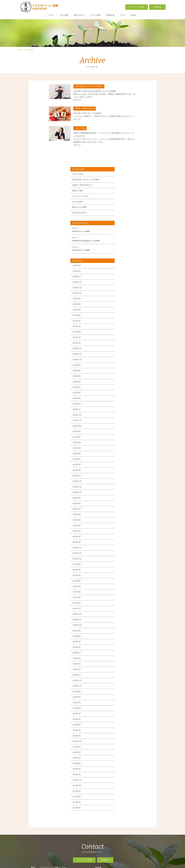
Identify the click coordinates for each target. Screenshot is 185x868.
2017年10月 (124, 708)
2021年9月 (124, 486)
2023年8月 (124, 359)
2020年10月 (124, 547)
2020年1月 (124, 597)
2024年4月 (124, 315)
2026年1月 (124, 199)
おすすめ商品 (125, 124)
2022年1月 (124, 464)
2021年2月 (124, 525)
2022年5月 (124, 442)
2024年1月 (124, 332)
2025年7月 (124, 232)
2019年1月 (124, 658)
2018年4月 (124, 686)
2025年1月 (124, 265)
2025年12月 (124, 204)
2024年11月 (124, 276)
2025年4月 (124, 249)
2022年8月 (124, 426)
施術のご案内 (125, 113)
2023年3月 (124, 387)
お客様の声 (110, 15)
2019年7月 (124, 625)
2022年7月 (124, 431)
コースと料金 (95, 15)
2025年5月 (124, 243)
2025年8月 (124, 226)
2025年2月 (124, 260)
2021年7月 (124, 497)
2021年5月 (124, 509)
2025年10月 (124, 215)
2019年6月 (124, 630)
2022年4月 (124, 448)
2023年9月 (124, 354)
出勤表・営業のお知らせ (129, 107)
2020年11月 (124, 542)
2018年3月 (124, 691)
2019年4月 (124, 641)
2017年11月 (124, 702)
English (134, 15)
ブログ (123, 15)
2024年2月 (124, 326)
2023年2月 (124, 392)
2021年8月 (124, 492)
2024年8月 (124, 293)
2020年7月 (124, 564)
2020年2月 (124, 592)
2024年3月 (124, 320)
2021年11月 (124, 475)
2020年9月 (124, 553)
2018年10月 (124, 663)
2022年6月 (124, 437)
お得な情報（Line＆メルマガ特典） (134, 102)
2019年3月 (124, 647)
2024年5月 (124, 309)
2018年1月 (124, 697)
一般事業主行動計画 (125, 831)
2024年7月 (124, 298)
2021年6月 (124, 503)
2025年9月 (124, 221)
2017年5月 (124, 724)
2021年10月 (124, 481)
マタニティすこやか (127, 118)
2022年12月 (124, 403)
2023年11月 (124, 343)
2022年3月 (124, 453)
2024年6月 (124, 304)
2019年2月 (124, 652)
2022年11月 (124, 409)
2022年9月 (124, 420)
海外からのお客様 (127, 129)
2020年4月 (124, 580)
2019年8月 (124, 619)
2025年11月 (124, 210)
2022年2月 (124, 459)
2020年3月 (124, 586)
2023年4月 (124, 381)
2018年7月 (124, 675)
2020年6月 (124, 569)
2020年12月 (124, 536)
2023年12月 (124, 337)
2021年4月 (124, 514)
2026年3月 (124, 188)
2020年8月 (124, 558)
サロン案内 (64, 15)
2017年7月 (124, 719)
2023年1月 (124, 398)
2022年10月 (124, 415)
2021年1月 (124, 531)
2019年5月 (124, 636)
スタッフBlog (125, 96)
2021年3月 (124, 520)
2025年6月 (124, 237)
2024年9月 (124, 287)
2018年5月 (124, 680)
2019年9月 (124, 614)
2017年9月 (124, 713)
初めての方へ (79, 15)
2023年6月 (124, 370)
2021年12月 (124, 470)
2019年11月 (124, 608)
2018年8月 (124, 669)
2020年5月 (124, 575)
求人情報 (125, 824)
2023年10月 (124, 348)
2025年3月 (124, 254)
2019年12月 (124, 603)
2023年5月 (124, 376)
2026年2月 (124, 193)
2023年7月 (124, 365)
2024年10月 (124, 282)
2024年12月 (124, 271)
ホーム (52, 15)
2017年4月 (124, 730)
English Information (127, 135)
